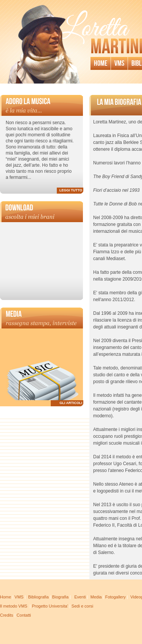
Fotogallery (115, 597)
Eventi (80, 597)
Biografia (60, 597)
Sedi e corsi (82, 606)
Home (101, 63)
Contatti (24, 615)
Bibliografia (38, 597)
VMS (19, 597)
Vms (119, 63)
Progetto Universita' (50, 606)
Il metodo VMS (14, 606)
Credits (7, 615)
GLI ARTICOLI (71, 403)
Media (96, 597)
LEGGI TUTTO (71, 190)
